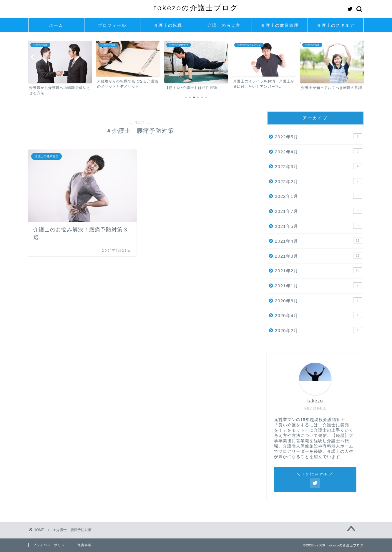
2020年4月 (318, 315)
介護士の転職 (168, 25)
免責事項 (84, 545)
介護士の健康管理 (280, 25)
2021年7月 (318, 211)
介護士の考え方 (224, 25)
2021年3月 (318, 256)
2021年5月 (318, 226)
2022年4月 (318, 151)
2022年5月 (318, 136)
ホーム (56, 25)
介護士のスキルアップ (336, 27)
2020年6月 (318, 300)
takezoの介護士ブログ (196, 8)
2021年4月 (318, 241)
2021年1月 (318, 285)
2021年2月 (318, 270)
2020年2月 (318, 330)
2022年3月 (318, 166)
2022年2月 (318, 181)
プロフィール (112, 25)
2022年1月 (318, 196)
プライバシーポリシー (51, 545)
